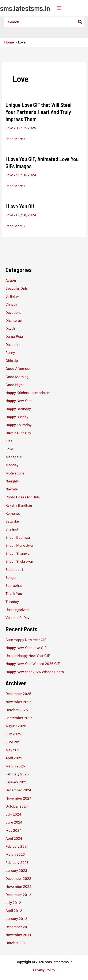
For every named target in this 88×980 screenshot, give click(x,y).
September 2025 (19, 718)
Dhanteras (14, 321)
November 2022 (18, 887)
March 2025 (15, 766)
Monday (12, 465)
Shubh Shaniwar (18, 553)
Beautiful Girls (17, 288)
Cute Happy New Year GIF (26, 640)
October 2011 (17, 943)
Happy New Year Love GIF (26, 648)
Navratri (12, 489)
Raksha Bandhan (19, 505)
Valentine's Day (17, 618)
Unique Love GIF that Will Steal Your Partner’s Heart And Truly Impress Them (39, 112)
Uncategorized (17, 610)
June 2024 (14, 822)
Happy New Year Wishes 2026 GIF (33, 664)
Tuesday (12, 602)
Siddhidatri (14, 570)
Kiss (9, 441)
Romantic (13, 513)
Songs (11, 578)
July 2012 (13, 903)
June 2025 (14, 742)
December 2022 (18, 879)
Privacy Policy (44, 970)
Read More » (15, 139)
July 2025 (13, 734)
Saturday (13, 521)
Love (9, 128)
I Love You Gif (20, 206)
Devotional (14, 313)
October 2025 (17, 710)
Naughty (12, 481)
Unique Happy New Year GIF (28, 656)
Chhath (11, 304)
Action (11, 280)
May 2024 (14, 830)
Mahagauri (14, 457)
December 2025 (18, 694)
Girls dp (12, 361)
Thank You (14, 594)
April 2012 (14, 911)
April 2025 (14, 758)
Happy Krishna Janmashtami (28, 393)
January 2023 (16, 871)
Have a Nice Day (18, 433)
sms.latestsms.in (25, 8)
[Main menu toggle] (59, 8)
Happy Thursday (18, 425)
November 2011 (18, 935)
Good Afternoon (18, 369)
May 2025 (14, 750)
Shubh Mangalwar (20, 545)
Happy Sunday (17, 417)
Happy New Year (19, 401)
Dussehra (13, 345)
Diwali (10, 328)
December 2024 (18, 790)
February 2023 (17, 863)
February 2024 (17, 846)
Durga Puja (14, 336)
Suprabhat (14, 586)
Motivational (15, 473)
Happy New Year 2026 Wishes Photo (35, 672)
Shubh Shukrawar (19, 561)
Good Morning (17, 377)
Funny (10, 353)
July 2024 (13, 814)
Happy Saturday (18, 409)
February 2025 (17, 774)
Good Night (15, 385)
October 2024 (17, 806)
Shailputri (13, 529)
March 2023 (15, 854)
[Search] (80, 22)
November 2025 (18, 702)
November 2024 (18, 798)
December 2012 (18, 895)
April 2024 (14, 838)
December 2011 (18, 927)
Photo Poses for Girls (23, 497)
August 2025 (16, 726)
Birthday (12, 296)
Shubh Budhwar (18, 537)
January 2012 (16, 919)
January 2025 (16, 782)
